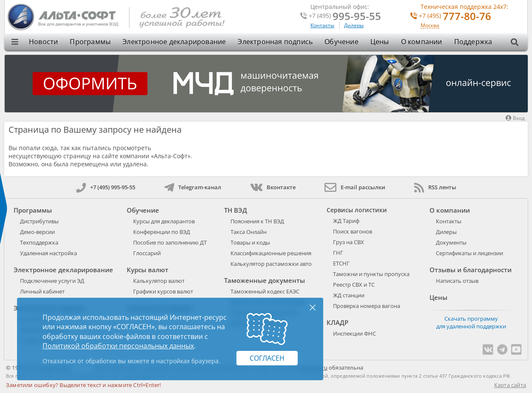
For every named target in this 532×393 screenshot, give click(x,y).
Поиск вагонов (353, 231)
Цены (380, 42)
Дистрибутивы (39, 221)
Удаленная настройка (48, 253)
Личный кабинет (42, 291)
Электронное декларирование (174, 42)
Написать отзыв (457, 281)
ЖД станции (349, 295)
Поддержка (473, 42)
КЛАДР (337, 322)
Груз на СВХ (349, 242)
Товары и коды (250, 242)
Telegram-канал (193, 187)
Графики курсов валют (163, 291)
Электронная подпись (275, 42)
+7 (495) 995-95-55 (106, 187)
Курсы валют (148, 270)
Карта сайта (510, 385)
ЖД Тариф (346, 221)
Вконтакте (273, 187)
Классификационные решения (271, 253)
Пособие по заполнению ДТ (170, 242)
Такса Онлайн (249, 232)
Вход (515, 118)
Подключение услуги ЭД (52, 281)
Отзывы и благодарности (471, 270)
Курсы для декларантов (164, 221)
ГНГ (338, 253)
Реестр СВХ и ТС (354, 285)
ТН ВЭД (236, 210)
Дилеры (354, 25)
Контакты (322, 25)
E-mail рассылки (355, 187)
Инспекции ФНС (354, 333)
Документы (451, 242)
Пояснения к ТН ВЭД (257, 221)
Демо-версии (37, 232)
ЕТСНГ (341, 263)
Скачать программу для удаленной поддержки (471, 322)
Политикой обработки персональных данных (118, 346)
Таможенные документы (265, 280)
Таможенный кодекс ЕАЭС (265, 291)
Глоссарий (147, 253)
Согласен (267, 358)
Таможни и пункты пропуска (371, 274)
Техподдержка (39, 242)
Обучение (341, 42)
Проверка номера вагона (367, 306)
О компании (422, 42)
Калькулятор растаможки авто (271, 264)
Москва (430, 26)
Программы (90, 42)
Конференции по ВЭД (162, 232)
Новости (43, 42)
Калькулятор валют (159, 281)
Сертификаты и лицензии (469, 253)
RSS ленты (435, 187)
